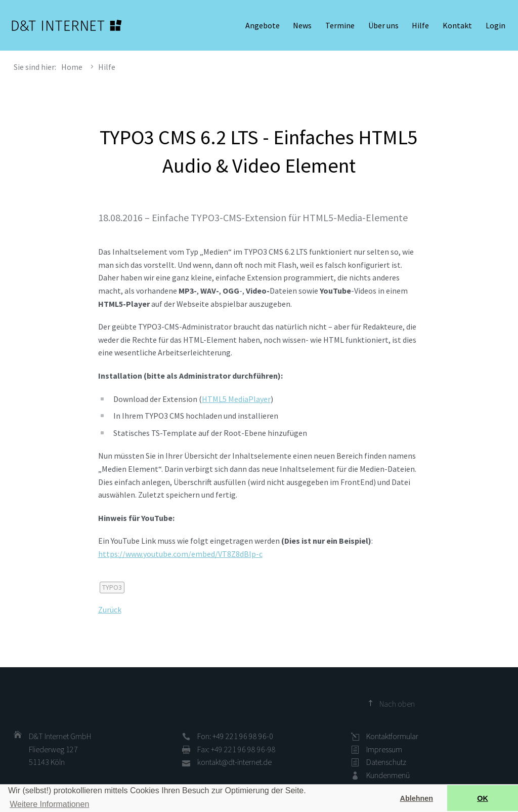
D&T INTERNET (67, 25)
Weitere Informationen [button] (49, 804)
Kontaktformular (392, 736)
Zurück (110, 610)
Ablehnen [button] (417, 798)
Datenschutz (386, 762)
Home (72, 67)
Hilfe (420, 25)
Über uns (383, 25)
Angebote (263, 25)
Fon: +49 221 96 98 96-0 (235, 736)
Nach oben (397, 704)
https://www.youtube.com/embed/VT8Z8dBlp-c (180, 554)
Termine (340, 25)
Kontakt (457, 25)
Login (495, 25)
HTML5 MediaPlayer (236, 399)
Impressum (384, 749)
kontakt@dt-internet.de (234, 762)
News (302, 25)
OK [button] (483, 798)
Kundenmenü (388, 775)
